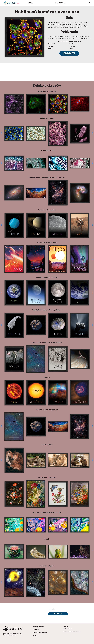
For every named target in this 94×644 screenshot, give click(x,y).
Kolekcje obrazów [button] (60, 3)
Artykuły (30, 3)
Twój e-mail (52, 607)
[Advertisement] (47, 72)
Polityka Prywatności (40, 633)
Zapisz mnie (58, 614)
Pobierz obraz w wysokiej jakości (69, 53)
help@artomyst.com (67, 629)
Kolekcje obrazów (39, 627)
